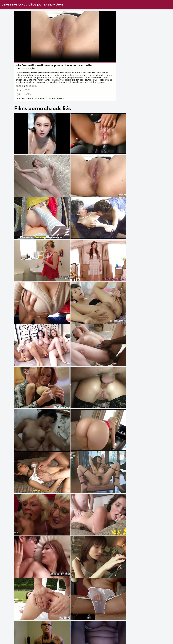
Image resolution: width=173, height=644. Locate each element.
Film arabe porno (36, 637)
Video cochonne (134, 640)
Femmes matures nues (15, 634)
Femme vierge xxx (73, 640)
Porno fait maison (38, 100)
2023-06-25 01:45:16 (28, 87)
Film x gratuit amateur (122, 634)
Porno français (157, 637)
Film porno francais (47, 640)
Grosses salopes (60, 637)
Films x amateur (12, 637)
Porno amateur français (17, 640)
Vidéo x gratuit (135, 637)
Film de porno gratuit (152, 634)
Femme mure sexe (93, 634)
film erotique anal (57, 100)
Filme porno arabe (44, 634)
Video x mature (112, 637)
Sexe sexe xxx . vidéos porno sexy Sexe (33, 5)
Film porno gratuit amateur (104, 640)
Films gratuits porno (86, 637)
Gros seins (22, 100)
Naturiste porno (69, 634)
